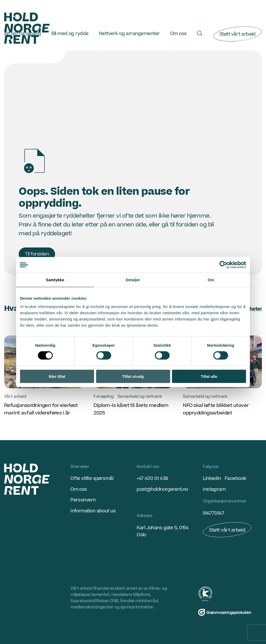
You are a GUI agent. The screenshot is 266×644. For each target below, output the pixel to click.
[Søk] (199, 33)
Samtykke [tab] (55, 280)
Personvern (83, 500)
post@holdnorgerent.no (162, 489)
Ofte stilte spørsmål (92, 478)
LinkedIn (212, 478)
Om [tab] (211, 280)
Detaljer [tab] (133, 280)
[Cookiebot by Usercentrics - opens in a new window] (223, 265)
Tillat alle (209, 376)
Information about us (93, 511)
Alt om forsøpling (23, 34)
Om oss (178, 34)
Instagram (214, 489)
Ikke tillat (57, 376)
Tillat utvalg (133, 376)
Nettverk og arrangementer (129, 34)
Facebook (235, 478)
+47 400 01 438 (152, 478)
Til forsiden (37, 254)
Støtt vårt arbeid (238, 34)
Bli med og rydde (70, 34)
